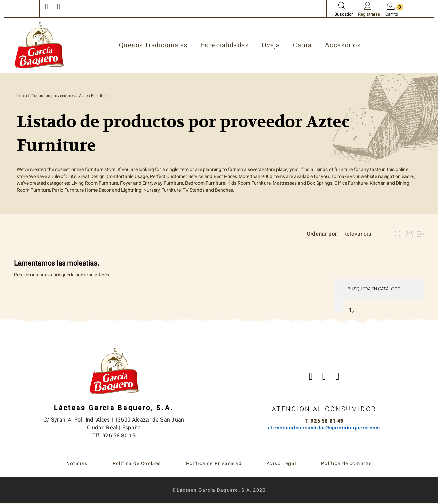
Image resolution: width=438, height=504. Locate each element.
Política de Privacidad (214, 464)
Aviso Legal (281, 464)
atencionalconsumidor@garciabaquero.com (324, 428)
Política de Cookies (137, 464)
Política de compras (346, 464)
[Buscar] (379, 289)
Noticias (77, 464)
